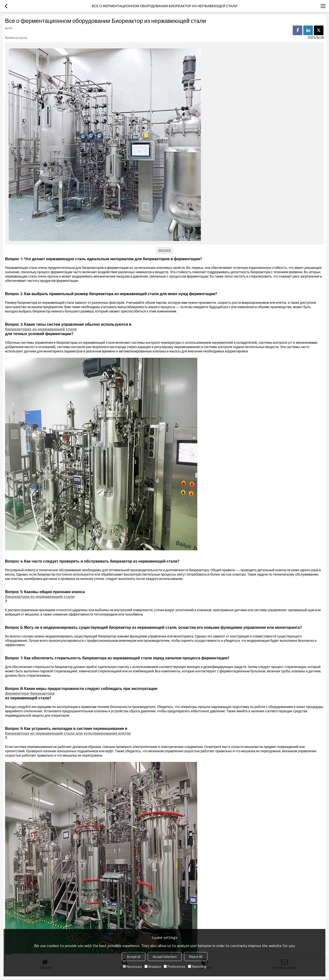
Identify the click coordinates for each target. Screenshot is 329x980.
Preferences (175, 966)
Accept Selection (165, 957)
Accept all (134, 957)
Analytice (153, 966)
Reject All (196, 957)
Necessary (132, 966)
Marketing (197, 966)
